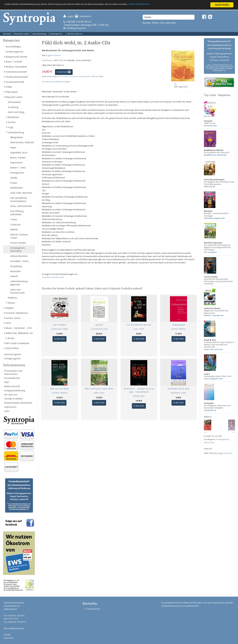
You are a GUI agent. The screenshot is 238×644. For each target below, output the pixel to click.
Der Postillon (59, 325)
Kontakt (7, 635)
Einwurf (99, 325)
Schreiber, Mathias (59, 393)
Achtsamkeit (14, 102)
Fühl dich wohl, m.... (75, 34)
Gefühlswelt (16, 188)
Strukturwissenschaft (17, 77)
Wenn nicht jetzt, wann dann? (99, 389)
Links (7, 411)
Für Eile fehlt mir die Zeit (139, 325)
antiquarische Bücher (17, 57)
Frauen (14, 183)
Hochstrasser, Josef (99, 329)
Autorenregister (13, 354)
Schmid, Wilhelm (178, 329)
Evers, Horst (139, 329)
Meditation (14, 117)
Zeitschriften (12, 348)
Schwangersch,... (57, 34)
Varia (8, 323)
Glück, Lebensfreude (21, 206)
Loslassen (15, 224)
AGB (6, 382)
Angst (13, 147)
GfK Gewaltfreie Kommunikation (19, 199)
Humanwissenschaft (16, 72)
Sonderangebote (14, 52)
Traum (14, 219)
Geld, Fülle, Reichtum (21, 193)
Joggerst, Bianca (53, 55)
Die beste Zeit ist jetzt (178, 389)
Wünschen (16, 271)
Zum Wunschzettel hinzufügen (56, 82)
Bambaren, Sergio (178, 393)
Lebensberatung (39, 34)
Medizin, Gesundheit (16, 67)
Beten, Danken (18, 158)
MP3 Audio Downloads (17, 343)
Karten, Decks (13, 318)
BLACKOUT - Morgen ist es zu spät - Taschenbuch (139, 390)
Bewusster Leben (22, 34)
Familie (14, 178)
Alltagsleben (17, 137)
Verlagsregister (12, 358)
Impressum (10, 407)
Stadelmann (48, 60)
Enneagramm (17, 173)
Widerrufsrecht (12, 386)
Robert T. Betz (18, 167)
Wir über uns (11, 395)
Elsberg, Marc (139, 396)
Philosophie (12, 92)
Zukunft (14, 276)
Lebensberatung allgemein (19, 283)
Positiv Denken (18, 243)
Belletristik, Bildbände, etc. (20, 333)
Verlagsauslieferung (15, 390)
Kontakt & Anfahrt (14, 399)
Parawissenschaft (15, 82)
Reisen (11, 303)
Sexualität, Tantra (19, 261)
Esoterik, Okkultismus (17, 313)
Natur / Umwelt (14, 62)
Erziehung (13, 107)
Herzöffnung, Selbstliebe (17, 213)
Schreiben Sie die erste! (53, 277)
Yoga (11, 127)
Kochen (12, 122)
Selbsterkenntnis (19, 256)
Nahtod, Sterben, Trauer (19, 236)
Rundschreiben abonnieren (18, 403)
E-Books (10, 338)
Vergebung (16, 266)
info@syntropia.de (76, 28)
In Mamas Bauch (93, 609)
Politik (9, 87)
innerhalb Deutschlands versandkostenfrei (76, 76)
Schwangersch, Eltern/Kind (18, 249)
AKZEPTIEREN (222, 5)
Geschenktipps (13, 46)
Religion (10, 308)
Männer (14, 229)
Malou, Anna (99, 393)
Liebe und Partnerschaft (17, 291)
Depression (16, 162)
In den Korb (64, 72)
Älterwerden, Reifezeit (22, 142)
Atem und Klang (16, 112)
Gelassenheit (178, 325)
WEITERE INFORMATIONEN (184, 5)
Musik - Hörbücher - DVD (19, 328)
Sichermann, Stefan (59, 329)
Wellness (13, 298)
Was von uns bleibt (59, 389)
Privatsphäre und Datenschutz (13, 372)
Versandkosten (12, 378)
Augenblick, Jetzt (19, 152)
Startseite (7, 34)
